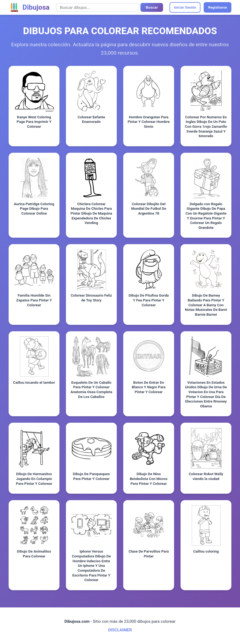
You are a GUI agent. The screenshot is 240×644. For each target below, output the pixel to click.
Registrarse (218, 7)
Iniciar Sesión (185, 7)
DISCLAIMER (120, 630)
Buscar (152, 7)
